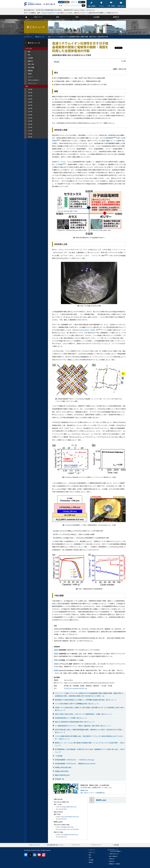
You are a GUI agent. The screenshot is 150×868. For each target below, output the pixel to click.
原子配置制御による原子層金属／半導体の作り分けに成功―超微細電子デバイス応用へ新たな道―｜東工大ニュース (90, 751)
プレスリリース (96, 845)
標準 (80, 2)
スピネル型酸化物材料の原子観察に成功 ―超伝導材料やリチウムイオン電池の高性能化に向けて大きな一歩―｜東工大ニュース (89, 737)
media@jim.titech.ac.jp (67, 827)
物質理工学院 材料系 (62, 771)
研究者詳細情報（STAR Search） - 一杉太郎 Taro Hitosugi (74, 760)
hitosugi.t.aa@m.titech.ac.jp (68, 807)
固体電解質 (111, 138)
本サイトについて (35, 845)
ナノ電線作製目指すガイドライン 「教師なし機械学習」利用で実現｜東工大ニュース (83, 726)
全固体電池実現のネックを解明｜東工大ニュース (71, 718)
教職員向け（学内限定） (115, 864)
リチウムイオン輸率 (100, 255)
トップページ (28, 37)
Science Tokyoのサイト (49, 13)
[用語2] (56, 654)
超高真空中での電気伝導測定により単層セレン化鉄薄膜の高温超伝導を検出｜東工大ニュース (86, 700)
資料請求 (117, 845)
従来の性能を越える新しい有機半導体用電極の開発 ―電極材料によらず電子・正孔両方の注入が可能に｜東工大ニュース (89, 731)
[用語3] (56, 660)
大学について (92, 852)
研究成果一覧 (59, 779)
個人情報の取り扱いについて (55, 845)
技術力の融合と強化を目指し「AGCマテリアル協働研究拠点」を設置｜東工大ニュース (83, 714)
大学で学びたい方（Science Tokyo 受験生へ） (116, 851)
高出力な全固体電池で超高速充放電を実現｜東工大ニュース (75, 722)
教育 (90, 855)
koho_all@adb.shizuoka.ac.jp (69, 834)
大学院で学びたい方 (114, 854)
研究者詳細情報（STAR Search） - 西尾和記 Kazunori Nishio (75, 764)
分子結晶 (61, 164)
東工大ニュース (40, 37)
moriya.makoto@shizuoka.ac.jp (70, 817)
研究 (58, 62)
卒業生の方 (112, 859)
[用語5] (56, 670)
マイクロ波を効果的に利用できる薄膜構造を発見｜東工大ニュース (77, 704)
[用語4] (56, 664)
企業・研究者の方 (113, 856)
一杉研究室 (59, 756)
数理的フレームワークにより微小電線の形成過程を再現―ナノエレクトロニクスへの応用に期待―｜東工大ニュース (90, 744)
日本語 (61, 2)
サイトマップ (76, 845)
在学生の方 (112, 861)
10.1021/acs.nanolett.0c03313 (74, 688)
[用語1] (56, 650)
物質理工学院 (84, 790)
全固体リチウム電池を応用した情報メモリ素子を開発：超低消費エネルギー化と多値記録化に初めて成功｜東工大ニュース (90, 709)
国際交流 (91, 862)
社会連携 (91, 860)
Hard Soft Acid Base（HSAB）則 (88, 330)
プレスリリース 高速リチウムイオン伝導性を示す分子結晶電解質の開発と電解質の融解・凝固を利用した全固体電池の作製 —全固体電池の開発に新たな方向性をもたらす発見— (89, 695)
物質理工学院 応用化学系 (63, 767)
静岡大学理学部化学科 (62, 775)
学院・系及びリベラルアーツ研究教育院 (91, 793)
